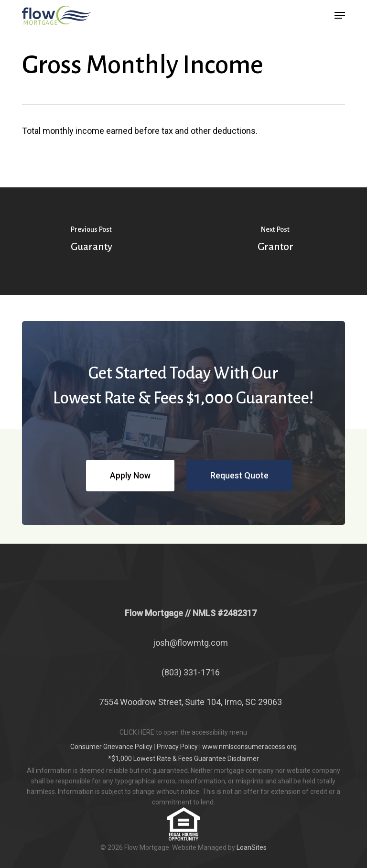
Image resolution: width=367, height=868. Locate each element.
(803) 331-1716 (191, 672)
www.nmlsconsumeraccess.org (249, 747)
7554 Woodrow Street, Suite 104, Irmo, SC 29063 (190, 702)
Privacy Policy (177, 747)
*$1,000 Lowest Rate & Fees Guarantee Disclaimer (183, 759)
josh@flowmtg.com (190, 643)
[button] (340, 15)
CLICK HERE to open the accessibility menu (183, 732)
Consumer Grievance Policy (111, 747)
